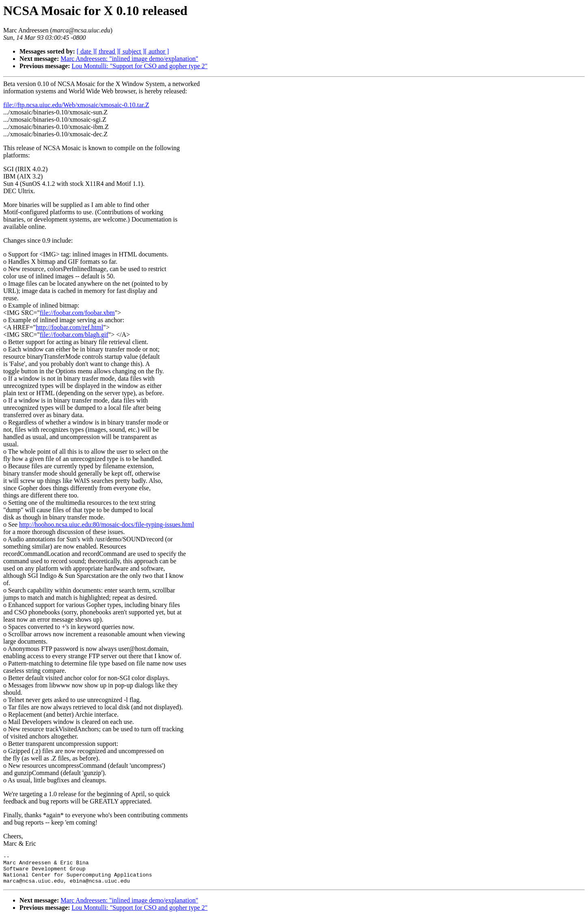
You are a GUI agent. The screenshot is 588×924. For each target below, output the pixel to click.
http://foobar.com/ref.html (69, 327)
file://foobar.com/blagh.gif (74, 335)
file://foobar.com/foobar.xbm (77, 313)
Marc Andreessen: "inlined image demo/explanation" (129, 59)
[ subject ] (132, 51)
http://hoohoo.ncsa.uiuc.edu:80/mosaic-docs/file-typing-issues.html (107, 524)
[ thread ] (107, 51)
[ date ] (86, 51)
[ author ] (157, 51)
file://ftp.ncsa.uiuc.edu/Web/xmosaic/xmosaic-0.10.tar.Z (76, 105)
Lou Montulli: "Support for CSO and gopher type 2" (140, 66)
